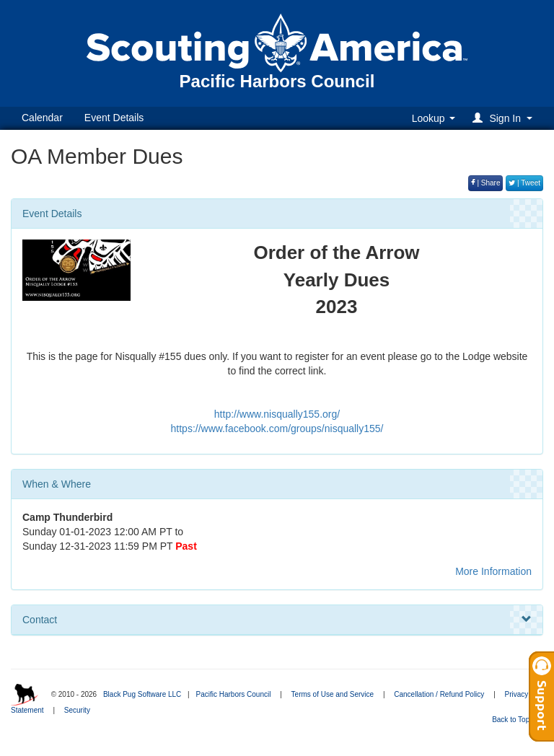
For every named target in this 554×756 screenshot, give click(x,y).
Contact (277, 620)
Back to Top (515, 720)
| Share (486, 183)
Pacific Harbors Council (233, 694)
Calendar (42, 118)
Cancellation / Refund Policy (439, 694)
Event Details (114, 118)
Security (77, 710)
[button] (505, 118)
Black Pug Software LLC (142, 694)
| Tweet (524, 183)
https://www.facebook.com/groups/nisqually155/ (277, 428)
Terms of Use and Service (333, 694)
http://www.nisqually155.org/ (277, 414)
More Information (493, 571)
